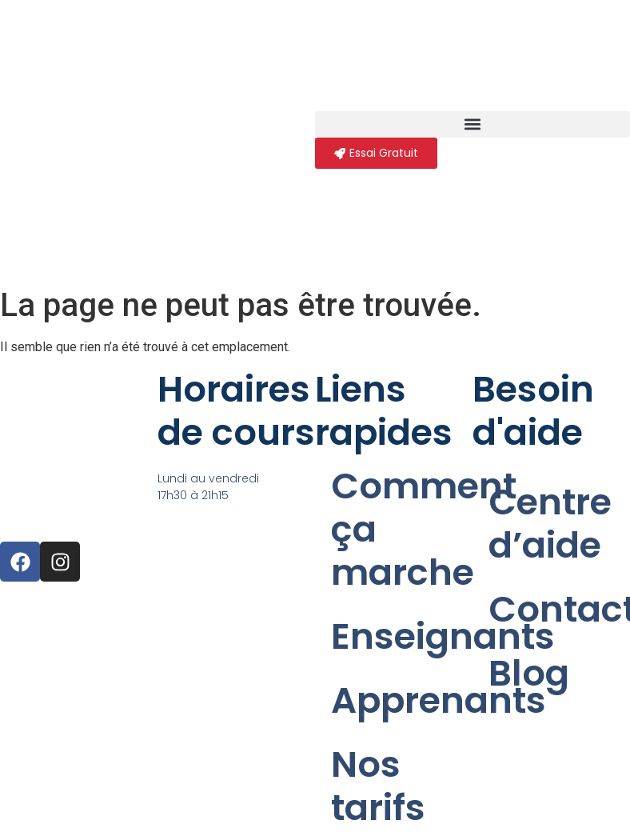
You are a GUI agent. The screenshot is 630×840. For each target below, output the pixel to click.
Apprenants (402, 700)
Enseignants (402, 636)
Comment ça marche (402, 529)
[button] (472, 124)
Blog (529, 673)
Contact (559, 609)
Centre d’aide (550, 524)
